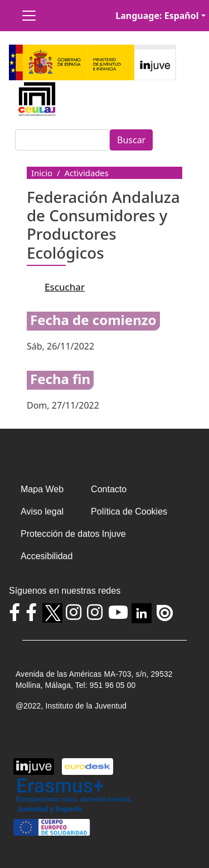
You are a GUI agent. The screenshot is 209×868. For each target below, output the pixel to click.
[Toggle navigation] (29, 16)
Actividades (87, 173)
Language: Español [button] (157, 16)
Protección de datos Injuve (73, 534)
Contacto (109, 489)
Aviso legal (42, 511)
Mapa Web (42, 489)
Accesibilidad (47, 556)
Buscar (131, 140)
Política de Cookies (129, 511)
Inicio (42, 173)
